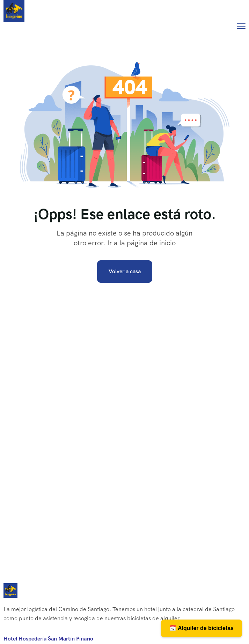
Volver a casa (125, 271)
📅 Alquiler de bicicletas (202, 628)
